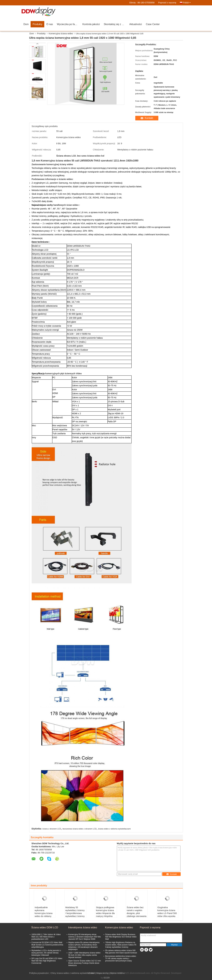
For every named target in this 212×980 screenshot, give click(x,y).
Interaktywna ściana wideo (83, 927)
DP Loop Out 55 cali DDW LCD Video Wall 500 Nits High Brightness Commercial (47, 961)
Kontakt (149, 118)
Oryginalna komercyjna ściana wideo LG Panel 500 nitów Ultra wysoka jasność (167, 913)
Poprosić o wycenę (167, 3)
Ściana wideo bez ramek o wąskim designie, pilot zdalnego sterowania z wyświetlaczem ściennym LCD (137, 915)
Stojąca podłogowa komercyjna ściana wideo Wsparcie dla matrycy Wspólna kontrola (105, 913)
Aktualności (136, 24)
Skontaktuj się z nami (115, 24)
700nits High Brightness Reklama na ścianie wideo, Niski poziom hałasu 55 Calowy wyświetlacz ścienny (121, 945)
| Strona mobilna (117, 973)
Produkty (37, 24)
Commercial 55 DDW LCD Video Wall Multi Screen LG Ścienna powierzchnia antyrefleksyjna (47, 945)
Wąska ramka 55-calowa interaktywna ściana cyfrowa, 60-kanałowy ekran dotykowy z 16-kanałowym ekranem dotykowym (84, 946)
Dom (26, 24)
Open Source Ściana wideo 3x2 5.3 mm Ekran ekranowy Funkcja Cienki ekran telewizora (85, 963)
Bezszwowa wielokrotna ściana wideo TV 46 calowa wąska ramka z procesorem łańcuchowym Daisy (121, 958)
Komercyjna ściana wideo (61, 34)
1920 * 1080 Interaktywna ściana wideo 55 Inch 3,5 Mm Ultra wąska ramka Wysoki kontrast (84, 955)
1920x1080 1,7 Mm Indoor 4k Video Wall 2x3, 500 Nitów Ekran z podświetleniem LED (46, 937)
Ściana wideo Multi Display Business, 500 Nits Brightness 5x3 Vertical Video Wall (121, 937)
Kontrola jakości (91, 24)
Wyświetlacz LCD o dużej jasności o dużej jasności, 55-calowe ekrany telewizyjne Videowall (46, 953)
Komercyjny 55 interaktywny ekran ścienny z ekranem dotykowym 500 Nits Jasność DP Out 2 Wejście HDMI (85, 937)
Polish (187, 3)
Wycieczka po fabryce (69, 24)
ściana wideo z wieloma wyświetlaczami (114, 829)
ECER (107, 978)
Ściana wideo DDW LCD (45, 927)
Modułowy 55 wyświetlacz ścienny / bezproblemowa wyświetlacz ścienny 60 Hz (75, 913)
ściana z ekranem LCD (52, 829)
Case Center (153, 24)
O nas (50, 24)
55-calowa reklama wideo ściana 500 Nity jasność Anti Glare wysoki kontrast (121, 952)
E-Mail (92, 973)
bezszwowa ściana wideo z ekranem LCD (80, 829)
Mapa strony (102, 973)
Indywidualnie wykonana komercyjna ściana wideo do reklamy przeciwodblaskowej (44, 913)
